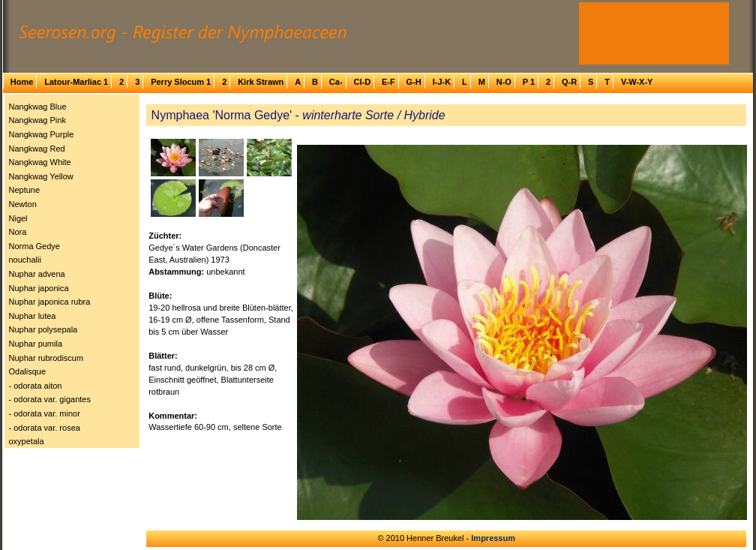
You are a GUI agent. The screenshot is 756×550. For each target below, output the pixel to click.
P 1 (529, 82)
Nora (18, 232)
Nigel (18, 218)
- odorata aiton (36, 386)
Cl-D (362, 82)
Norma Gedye (34, 246)
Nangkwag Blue (38, 107)
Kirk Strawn (261, 82)
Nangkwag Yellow (41, 176)
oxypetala (27, 441)
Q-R (569, 82)
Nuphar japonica (39, 288)
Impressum (493, 538)
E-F (388, 82)
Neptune (25, 190)
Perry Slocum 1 (181, 82)
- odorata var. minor (45, 413)
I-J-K (442, 82)
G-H (414, 82)
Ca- (336, 82)
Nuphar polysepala (43, 329)
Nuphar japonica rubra (50, 302)
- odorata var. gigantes (50, 399)
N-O (504, 82)
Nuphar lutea (33, 316)
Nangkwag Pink (37, 120)
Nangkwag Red (37, 149)
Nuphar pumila (36, 344)
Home (22, 82)
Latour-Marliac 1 (76, 82)
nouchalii (25, 260)
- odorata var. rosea (45, 428)
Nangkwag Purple (42, 134)
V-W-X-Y (637, 82)
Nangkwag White (40, 162)
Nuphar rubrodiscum (46, 358)
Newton (23, 204)
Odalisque (28, 371)
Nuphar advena (37, 274)
